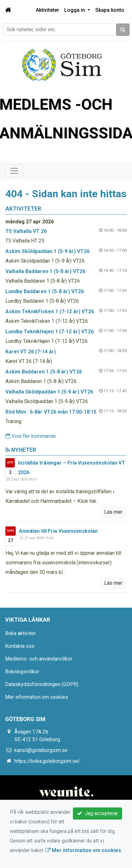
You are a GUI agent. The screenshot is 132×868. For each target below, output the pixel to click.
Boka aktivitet (20, 633)
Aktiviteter (47, 10)
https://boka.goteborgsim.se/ (47, 761)
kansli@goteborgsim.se (41, 750)
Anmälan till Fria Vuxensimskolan (58, 531)
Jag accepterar (97, 813)
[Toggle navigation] (14, 171)
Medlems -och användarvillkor (39, 659)
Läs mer (113, 512)
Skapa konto (110, 10)
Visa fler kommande (31, 436)
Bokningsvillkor (22, 672)
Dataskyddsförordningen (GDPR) (42, 684)
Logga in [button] (75, 10)
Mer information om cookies (37, 697)
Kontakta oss (20, 646)
